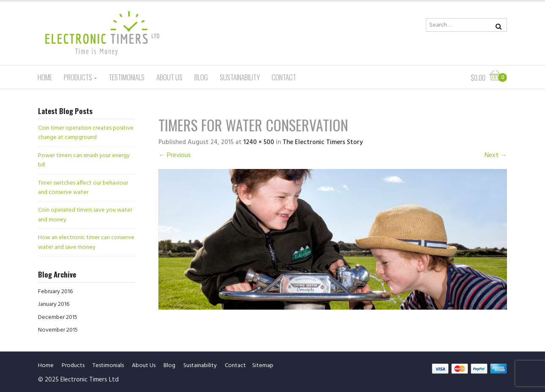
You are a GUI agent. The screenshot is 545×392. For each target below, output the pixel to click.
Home (45, 77)
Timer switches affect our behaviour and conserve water (83, 188)
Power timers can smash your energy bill (84, 160)
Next (496, 155)
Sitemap (263, 366)
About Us (169, 77)
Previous (175, 155)
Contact (284, 77)
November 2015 (58, 330)
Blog (201, 77)
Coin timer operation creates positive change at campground (86, 133)
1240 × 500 (259, 142)
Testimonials (127, 77)
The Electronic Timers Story (323, 142)
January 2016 (54, 304)
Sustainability (240, 77)
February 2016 (55, 292)
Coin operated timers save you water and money (85, 215)
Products (78, 77)
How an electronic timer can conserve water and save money (86, 242)
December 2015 (58, 317)
